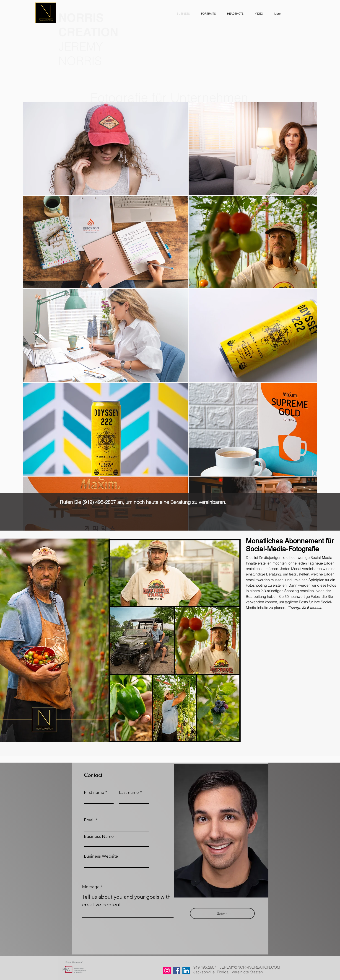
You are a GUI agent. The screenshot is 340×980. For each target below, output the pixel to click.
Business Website (101, 856)
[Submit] (222, 913)
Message (91, 887)
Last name (129, 792)
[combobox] (116, 843)
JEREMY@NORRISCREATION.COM (250, 967)
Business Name (99, 836)
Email (89, 820)
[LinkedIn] (186, 971)
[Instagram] (167, 971)
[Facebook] (177, 971)
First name (94, 792)
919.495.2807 (205, 967)
